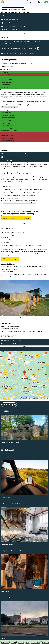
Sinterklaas (13, 642)
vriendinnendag (15, 213)
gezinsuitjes (21, 642)
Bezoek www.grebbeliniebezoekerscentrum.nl (16, 218)
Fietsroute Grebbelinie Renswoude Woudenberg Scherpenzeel (20, 201)
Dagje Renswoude (36, 642)
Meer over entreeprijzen (10, 259)
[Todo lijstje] (27, 2)
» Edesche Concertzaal (7, 544)
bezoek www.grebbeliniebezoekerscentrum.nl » (16, 154)
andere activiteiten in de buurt (11, 340)
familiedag (23, 213)
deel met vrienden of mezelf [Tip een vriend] (10, 20)
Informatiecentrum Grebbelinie (11, 198)
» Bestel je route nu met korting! (10, 443)
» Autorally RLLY (6, 497)
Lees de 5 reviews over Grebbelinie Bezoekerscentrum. (18, 54)
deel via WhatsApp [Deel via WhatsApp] (8, 23)
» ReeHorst (4, 638)
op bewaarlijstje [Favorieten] (6, 16)
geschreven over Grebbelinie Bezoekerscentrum (16, 344)
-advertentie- (24, 34)
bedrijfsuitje (7, 213)
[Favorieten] (42, 2)
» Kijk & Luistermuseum (8, 591)
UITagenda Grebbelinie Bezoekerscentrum (15, 26)
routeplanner (6, 349)
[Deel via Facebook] (47, 2)
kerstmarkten (5, 642)
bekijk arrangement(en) (9, 30)
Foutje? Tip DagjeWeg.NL (9, 107)
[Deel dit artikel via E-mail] (45, 2)
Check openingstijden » (25, 105)
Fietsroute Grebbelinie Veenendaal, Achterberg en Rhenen (19, 203)
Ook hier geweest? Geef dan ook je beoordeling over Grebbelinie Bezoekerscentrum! (21, 42)
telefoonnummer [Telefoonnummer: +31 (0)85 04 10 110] (7, 160)
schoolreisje (31, 213)
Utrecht (28, 642)
